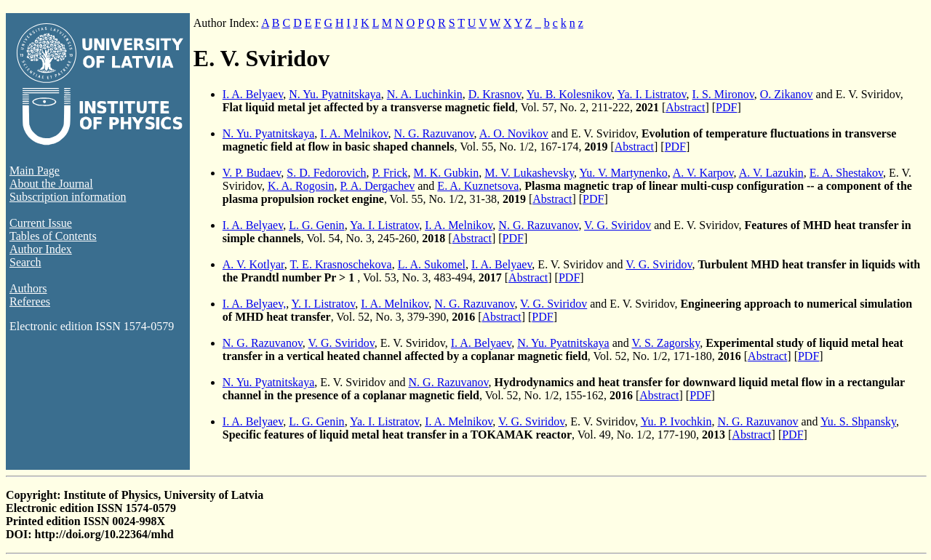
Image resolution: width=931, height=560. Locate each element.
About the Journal (51, 184)
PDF (726, 107)
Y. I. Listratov (324, 304)
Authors (28, 288)
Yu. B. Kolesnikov (569, 94)
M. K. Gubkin (446, 173)
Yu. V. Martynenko (624, 173)
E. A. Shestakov (846, 173)
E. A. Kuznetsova (478, 186)
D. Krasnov (495, 94)
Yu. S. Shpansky (858, 421)
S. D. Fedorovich (326, 173)
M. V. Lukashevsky (529, 173)
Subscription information (68, 197)
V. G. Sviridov (618, 225)
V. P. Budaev (252, 173)
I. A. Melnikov (354, 133)
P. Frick (390, 173)
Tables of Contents (53, 236)
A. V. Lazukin (771, 173)
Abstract (685, 107)
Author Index (41, 249)
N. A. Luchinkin (425, 94)
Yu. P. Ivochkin (676, 421)
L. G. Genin (316, 225)
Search (25, 262)
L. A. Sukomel (432, 264)
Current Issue (41, 223)
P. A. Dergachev (377, 186)
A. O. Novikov (514, 133)
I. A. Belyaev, (254, 304)
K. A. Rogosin (301, 186)
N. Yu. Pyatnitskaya (335, 94)
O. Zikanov (787, 94)
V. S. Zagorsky (666, 343)
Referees (30, 301)
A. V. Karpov (703, 173)
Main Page (35, 171)
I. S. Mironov (723, 94)
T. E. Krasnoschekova (341, 264)
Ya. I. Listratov (651, 94)
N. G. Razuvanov (434, 133)
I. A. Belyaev (253, 94)
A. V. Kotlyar (253, 264)
